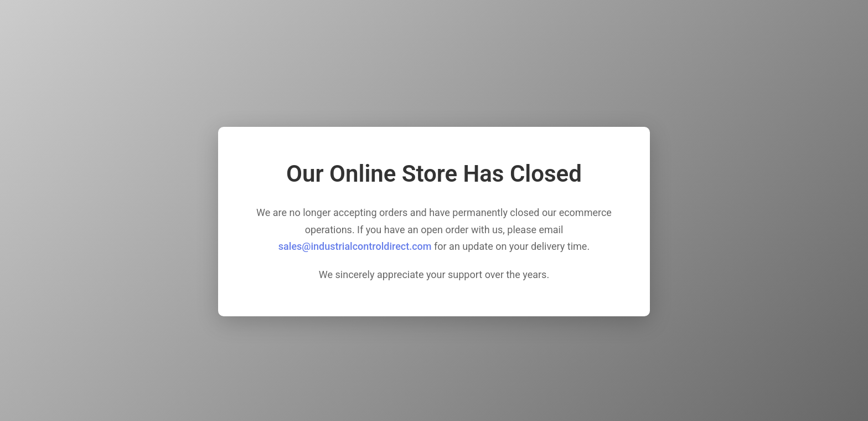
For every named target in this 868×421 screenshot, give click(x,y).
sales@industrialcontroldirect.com (355, 246)
